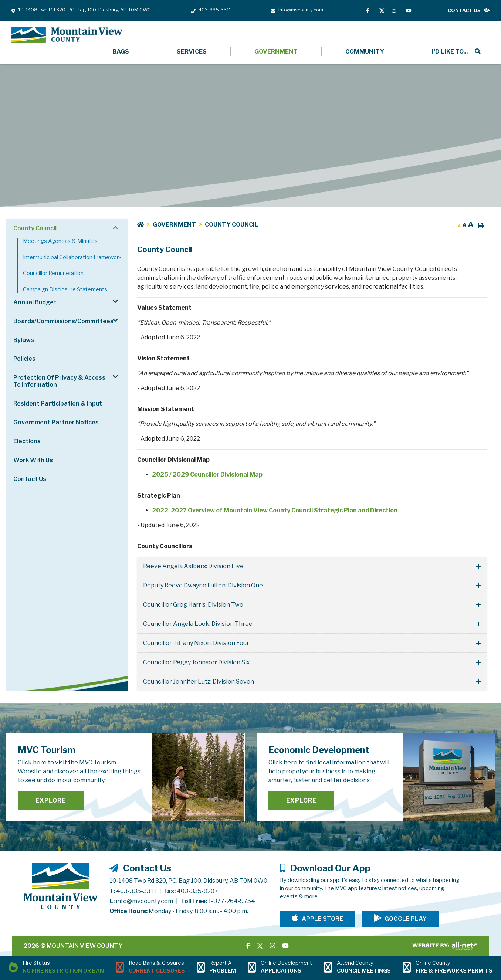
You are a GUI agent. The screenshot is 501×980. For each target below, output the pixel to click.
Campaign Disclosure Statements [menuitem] (65, 289)
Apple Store (322, 919)
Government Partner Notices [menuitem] (56, 422)
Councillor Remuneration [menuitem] (53, 273)
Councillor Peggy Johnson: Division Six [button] (197, 662)
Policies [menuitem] (24, 359)
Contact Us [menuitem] (30, 479)
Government (174, 225)
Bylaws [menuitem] (24, 340)
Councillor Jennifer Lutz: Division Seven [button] (199, 681)
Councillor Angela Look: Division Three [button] (198, 624)
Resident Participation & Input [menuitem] (58, 403)
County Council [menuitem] (35, 228)
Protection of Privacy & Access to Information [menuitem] (59, 381)
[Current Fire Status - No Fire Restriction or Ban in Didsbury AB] (56, 968)
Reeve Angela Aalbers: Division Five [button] (193, 566)
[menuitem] (449, 52)
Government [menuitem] (276, 52)
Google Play (406, 919)
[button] (115, 228)
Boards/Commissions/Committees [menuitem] (63, 321)
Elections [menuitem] (27, 441)
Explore (51, 801)
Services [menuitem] (192, 52)
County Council (232, 225)
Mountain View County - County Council (67, 35)
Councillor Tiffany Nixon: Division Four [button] (196, 643)
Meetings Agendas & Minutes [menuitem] (60, 241)
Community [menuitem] (365, 52)
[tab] (312, 566)
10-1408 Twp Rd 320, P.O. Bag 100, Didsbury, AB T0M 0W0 (188, 881)
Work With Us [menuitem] (33, 460)
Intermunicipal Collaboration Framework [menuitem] (72, 257)
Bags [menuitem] (121, 52)
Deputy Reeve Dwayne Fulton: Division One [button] (203, 585)
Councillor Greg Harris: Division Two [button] (193, 605)
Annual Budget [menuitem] (35, 302)
